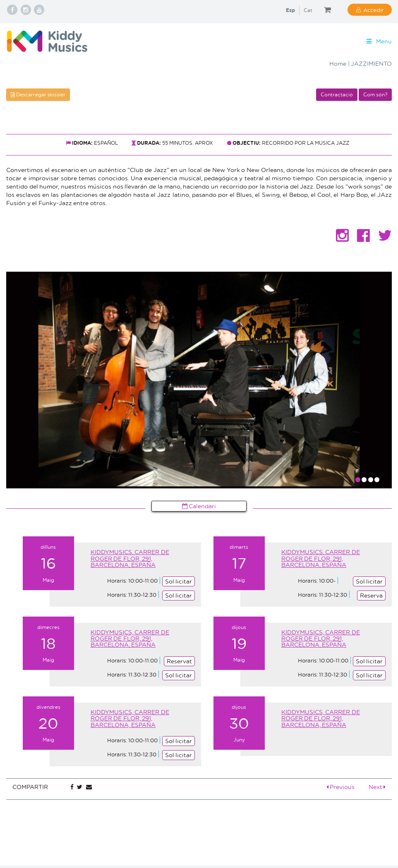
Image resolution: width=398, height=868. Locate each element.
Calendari (199, 506)
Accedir (373, 10)
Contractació (337, 94)
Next (377, 787)
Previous (341, 787)
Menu (378, 41)
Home (338, 63)
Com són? (375, 94)
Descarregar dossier (38, 94)
